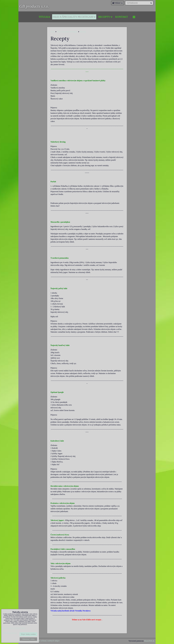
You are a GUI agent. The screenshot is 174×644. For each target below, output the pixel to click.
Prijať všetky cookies (28, 634)
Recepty (105, 17)
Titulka (44, 17)
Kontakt (122, 17)
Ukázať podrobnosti (10, 633)
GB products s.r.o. (34, 6)
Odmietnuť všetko (28, 639)
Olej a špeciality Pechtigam (74, 17)
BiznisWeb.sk (149, 641)
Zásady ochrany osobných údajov (47, 641)
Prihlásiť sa (118, 3)
